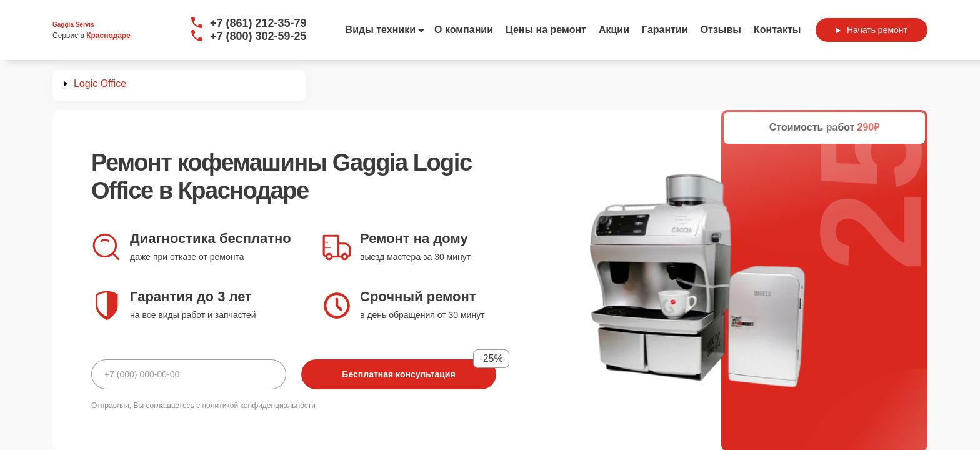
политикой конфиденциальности (259, 406)
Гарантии (665, 30)
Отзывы (721, 30)
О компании (464, 30)
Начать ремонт (872, 30)
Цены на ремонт (546, 30)
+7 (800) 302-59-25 (258, 36)
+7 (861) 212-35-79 (258, 23)
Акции (614, 30)
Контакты (777, 30)
